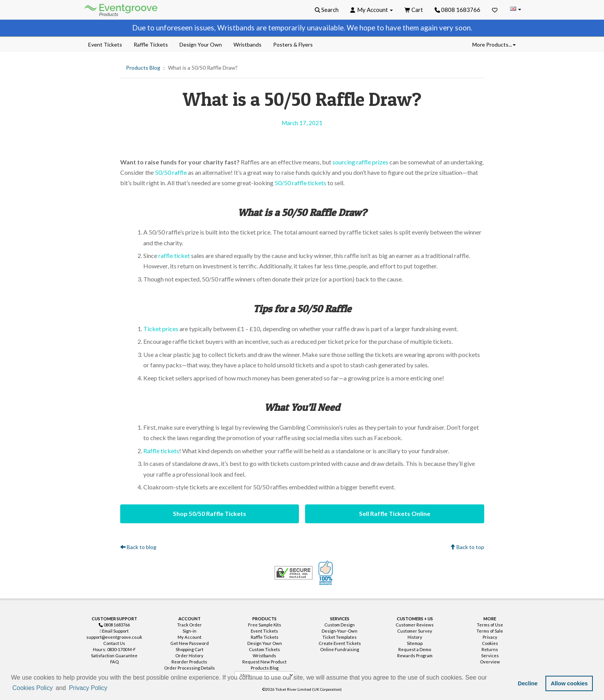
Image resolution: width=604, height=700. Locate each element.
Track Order (190, 625)
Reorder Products (189, 662)
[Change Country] (515, 9)
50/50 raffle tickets (300, 183)
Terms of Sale (490, 631)
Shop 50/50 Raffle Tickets (210, 513)
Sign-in (190, 631)
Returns (490, 649)
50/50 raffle (171, 172)
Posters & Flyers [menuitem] (293, 44)
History (415, 637)
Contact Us (114, 643)
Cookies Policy (33, 688)
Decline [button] (528, 683)
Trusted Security (294, 573)
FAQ (114, 662)
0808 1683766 (458, 10)
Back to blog (138, 547)
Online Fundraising (340, 649)
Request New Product (264, 662)
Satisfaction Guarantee (114, 656)
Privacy (490, 637)
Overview (490, 662)
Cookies (490, 643)
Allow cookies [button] (569, 683)
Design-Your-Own (340, 631)
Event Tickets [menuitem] (105, 44)
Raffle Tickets (265, 637)
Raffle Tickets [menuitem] (151, 44)
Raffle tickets (161, 451)
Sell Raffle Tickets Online (395, 513)
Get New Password (190, 643)
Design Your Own (265, 643)
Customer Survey (415, 631)
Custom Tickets (264, 649)
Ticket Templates (340, 637)
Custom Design (340, 625)
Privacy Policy (88, 688)
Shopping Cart (190, 649)
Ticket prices (161, 329)
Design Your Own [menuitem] (201, 44)
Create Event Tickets (340, 643)
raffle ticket (174, 255)
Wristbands (264, 656)
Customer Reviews (415, 625)
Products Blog (143, 68)
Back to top (467, 547)
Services (490, 656)
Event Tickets (264, 631)
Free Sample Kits (265, 625)
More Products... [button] (494, 44)
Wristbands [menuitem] (247, 44)
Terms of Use (490, 625)
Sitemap (415, 643)
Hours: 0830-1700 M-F (114, 649)
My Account (190, 637)
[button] (111, 688)
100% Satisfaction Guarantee (327, 573)
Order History (189, 656)
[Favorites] (495, 10)
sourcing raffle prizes (360, 162)
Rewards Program (415, 656)
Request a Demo (415, 649)
